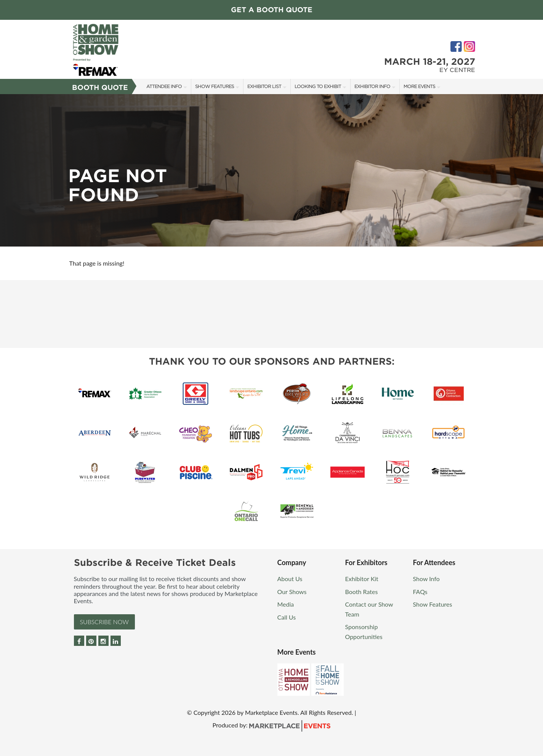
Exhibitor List (264, 86)
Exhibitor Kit (362, 579)
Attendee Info (164, 86)
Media (286, 604)
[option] (271, 170)
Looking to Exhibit (318, 86)
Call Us (287, 617)
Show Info (426, 579)
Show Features (215, 86)
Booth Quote (100, 87)
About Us (290, 579)
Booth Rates (362, 592)
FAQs (420, 592)
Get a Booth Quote (272, 10)
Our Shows (292, 592)
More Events (419, 86)
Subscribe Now (104, 622)
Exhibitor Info (372, 86)
